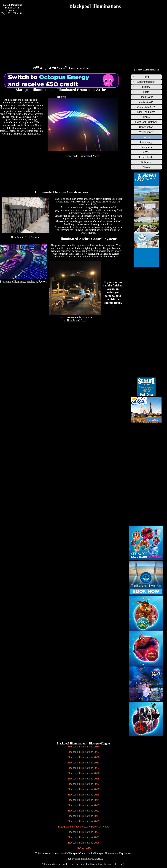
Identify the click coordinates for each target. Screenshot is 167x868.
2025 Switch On (146, 107)
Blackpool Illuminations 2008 (84, 832)
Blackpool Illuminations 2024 (84, 747)
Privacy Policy (83, 848)
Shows (146, 167)
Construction (146, 127)
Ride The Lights (146, 112)
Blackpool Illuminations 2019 (84, 773)
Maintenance (146, 132)
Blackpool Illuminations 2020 (84, 768)
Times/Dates (146, 97)
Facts (146, 92)
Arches (148, 137)
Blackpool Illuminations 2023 (84, 752)
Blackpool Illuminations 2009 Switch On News (84, 827)
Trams (146, 117)
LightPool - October (146, 122)
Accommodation (146, 82)
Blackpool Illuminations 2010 (84, 821)
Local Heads (146, 157)
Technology (146, 142)
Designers (146, 147)
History (146, 87)
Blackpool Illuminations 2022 (84, 757)
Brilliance (146, 162)
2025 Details (146, 102)
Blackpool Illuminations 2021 (84, 763)
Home (146, 77)
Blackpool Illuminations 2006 (84, 843)
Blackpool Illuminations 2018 (84, 779)
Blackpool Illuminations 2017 (84, 784)
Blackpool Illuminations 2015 (84, 795)
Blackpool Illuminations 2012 (84, 811)
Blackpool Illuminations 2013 (84, 805)
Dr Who (146, 152)
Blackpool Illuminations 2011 (84, 816)
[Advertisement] (83, 37)
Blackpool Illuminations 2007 (84, 837)
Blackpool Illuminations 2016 (84, 789)
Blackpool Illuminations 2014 (84, 800)
